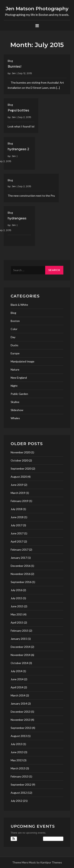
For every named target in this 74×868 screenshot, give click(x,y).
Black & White (19, 305)
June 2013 (17, 752)
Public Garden (19, 394)
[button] (14, 839)
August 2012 (19, 793)
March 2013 (18, 768)
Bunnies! (15, 67)
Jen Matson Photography (37, 9)
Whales (15, 418)
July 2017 (16, 525)
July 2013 (16, 744)
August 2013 (19, 736)
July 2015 (16, 598)
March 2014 (18, 695)
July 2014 (16, 671)
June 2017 (17, 533)
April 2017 (17, 541)
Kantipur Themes (51, 862)
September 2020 (21, 468)
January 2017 (19, 558)
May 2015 (17, 614)
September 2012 (21, 785)
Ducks (15, 345)
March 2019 (18, 493)
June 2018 (17, 517)
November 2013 (21, 720)
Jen (14, 73)
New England (19, 378)
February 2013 (20, 776)
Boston (15, 321)
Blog (10, 61)
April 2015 (17, 622)
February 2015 (20, 631)
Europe (15, 353)
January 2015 (19, 639)
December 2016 (21, 566)
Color (14, 329)
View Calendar (53, 839)
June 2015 (17, 606)
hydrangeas (17, 218)
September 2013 (21, 728)
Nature (15, 369)
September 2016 (21, 582)
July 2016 (16, 590)
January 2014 (19, 703)
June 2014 (17, 679)
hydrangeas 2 (18, 149)
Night (14, 386)
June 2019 (17, 485)
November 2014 (21, 655)
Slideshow (17, 410)
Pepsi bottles (18, 110)
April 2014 (17, 687)
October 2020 (19, 460)
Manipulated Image (22, 361)
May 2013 (17, 760)
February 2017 (20, 550)
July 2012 (16, 801)
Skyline (15, 402)
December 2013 (21, 712)
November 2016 (21, 574)
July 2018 (16, 509)
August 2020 (19, 477)
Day (13, 337)
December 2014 (21, 647)
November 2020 (21, 452)
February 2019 (20, 501)
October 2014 (19, 663)
